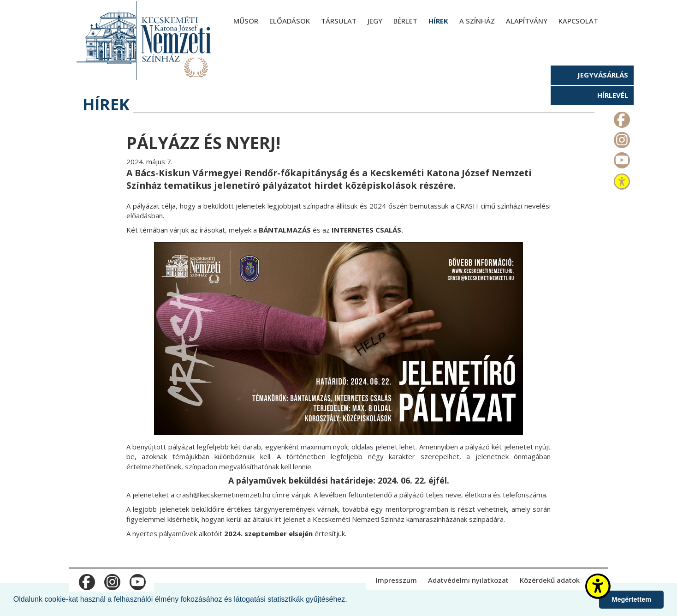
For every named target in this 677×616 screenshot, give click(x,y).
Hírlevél (613, 95)
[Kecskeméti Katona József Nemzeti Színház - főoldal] (145, 40)
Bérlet (405, 21)
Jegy (375, 21)
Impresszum (396, 580)
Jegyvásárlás (603, 75)
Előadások (290, 21)
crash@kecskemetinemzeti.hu (223, 495)
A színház (477, 21)
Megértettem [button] (631, 599)
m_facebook (621, 118)
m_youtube (621, 158)
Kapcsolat (578, 21)
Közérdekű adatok (550, 580)
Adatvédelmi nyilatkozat (468, 580)
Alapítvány (527, 21)
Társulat (339, 21)
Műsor (246, 21)
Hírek (438, 21)
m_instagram (621, 138)
